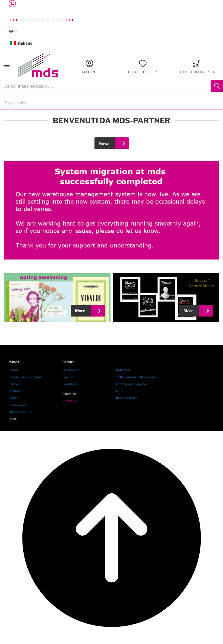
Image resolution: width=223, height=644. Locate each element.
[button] (111, 43)
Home (13, 419)
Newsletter (70, 401)
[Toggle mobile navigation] (7, 65)
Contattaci (69, 394)
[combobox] (111, 86)
